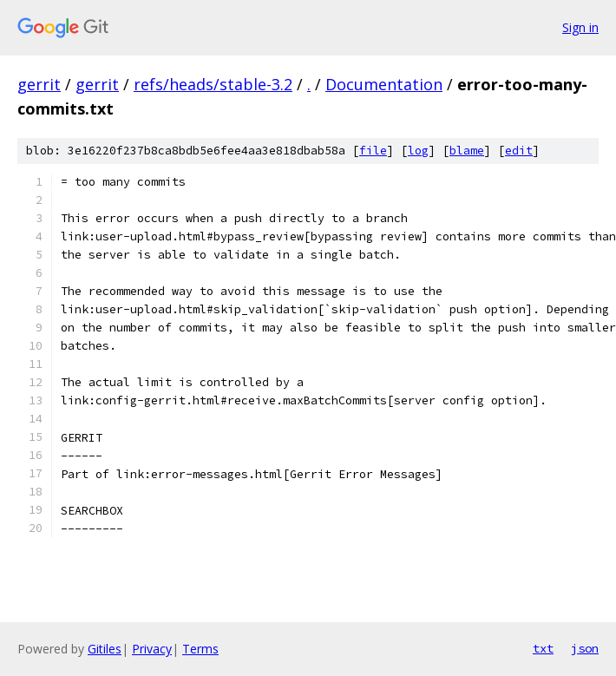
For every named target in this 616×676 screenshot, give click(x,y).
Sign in (580, 27)
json (585, 648)
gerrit (39, 84)
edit (519, 151)
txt (543, 648)
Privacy (152, 649)
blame (467, 151)
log (418, 151)
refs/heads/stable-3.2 (213, 84)
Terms (200, 649)
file (373, 151)
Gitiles (105, 649)
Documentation (384, 84)
